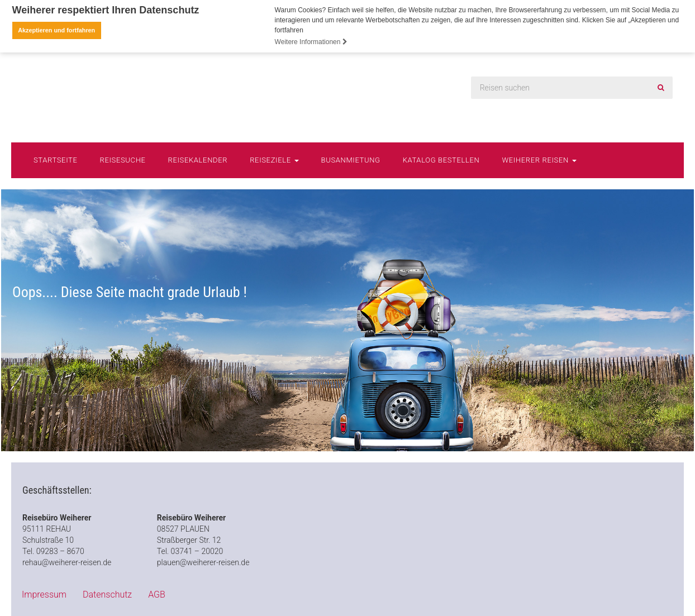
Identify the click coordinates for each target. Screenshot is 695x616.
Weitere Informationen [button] (311, 42)
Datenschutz (107, 594)
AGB (157, 594)
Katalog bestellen (441, 159)
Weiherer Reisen (539, 159)
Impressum (44, 594)
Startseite (56, 159)
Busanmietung (351, 159)
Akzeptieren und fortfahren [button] (56, 30)
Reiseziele (274, 159)
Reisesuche (123, 159)
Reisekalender (198, 159)
